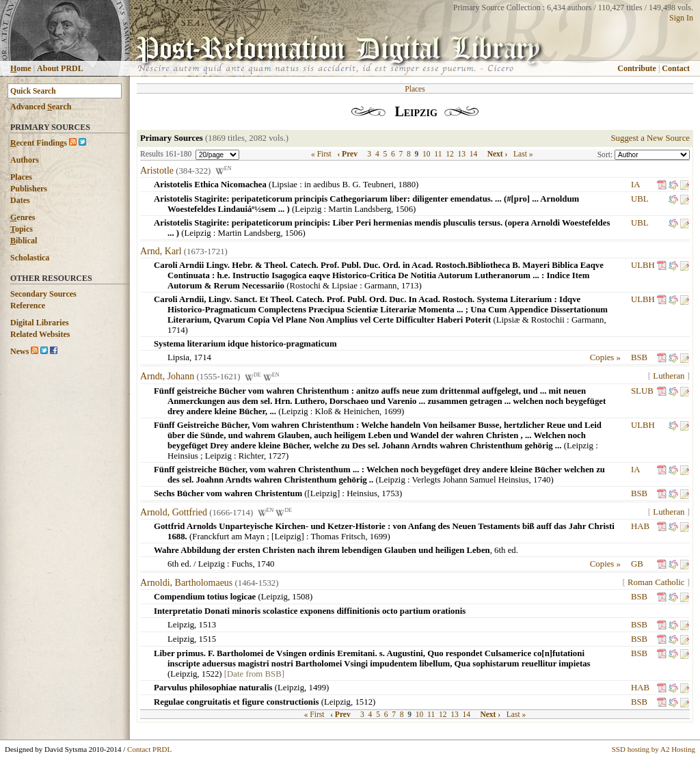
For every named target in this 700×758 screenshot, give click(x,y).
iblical (24, 241)
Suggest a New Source (650, 138)
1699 (392, 411)
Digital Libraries (40, 323)
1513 (208, 625)
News (19, 351)
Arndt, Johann (167, 377)
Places (21, 177)
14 (474, 154)
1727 (277, 456)
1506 (405, 209)
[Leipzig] (324, 493)
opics (22, 229)
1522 (211, 674)
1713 (410, 286)
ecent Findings (39, 143)
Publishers (29, 189)
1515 (208, 639)
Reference (28, 306)
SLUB (642, 391)
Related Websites (40, 334)
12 (450, 154)
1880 (407, 185)
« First (321, 154)
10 (427, 154)
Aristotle (157, 171)
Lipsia (178, 357)
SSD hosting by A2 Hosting (654, 749)
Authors (25, 160)
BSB (639, 357)
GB (637, 564)
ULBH (643, 265)
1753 (390, 493)
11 (438, 154)
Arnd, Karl (161, 251)
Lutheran (669, 376)
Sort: (606, 154)
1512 (364, 702)
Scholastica (30, 258)
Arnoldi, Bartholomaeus (186, 583)
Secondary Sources (43, 294)
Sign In (681, 18)
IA (635, 185)
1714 (176, 330)
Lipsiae (284, 185)
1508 (301, 597)
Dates (20, 200)
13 (461, 154)
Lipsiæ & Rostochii (530, 320)
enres (23, 217)
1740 (542, 480)
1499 (317, 688)
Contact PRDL (149, 749)
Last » (523, 154)
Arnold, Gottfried (174, 512)
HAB (640, 526)
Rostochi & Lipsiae (323, 286)
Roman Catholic (656, 582)
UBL (640, 199)
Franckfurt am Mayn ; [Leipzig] (248, 537)
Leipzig (308, 209)
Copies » (605, 357)
